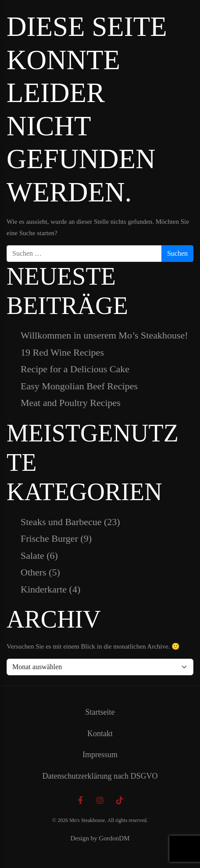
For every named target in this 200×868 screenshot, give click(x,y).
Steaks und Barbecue (61, 522)
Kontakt (100, 734)
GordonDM (114, 838)
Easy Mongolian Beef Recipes (79, 386)
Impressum (100, 755)
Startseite (100, 712)
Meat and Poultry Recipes (71, 403)
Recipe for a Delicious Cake (75, 369)
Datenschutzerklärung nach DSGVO (100, 776)
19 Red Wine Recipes (62, 352)
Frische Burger (49, 538)
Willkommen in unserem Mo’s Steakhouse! (104, 335)
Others (34, 572)
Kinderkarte (44, 589)
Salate (32, 556)
